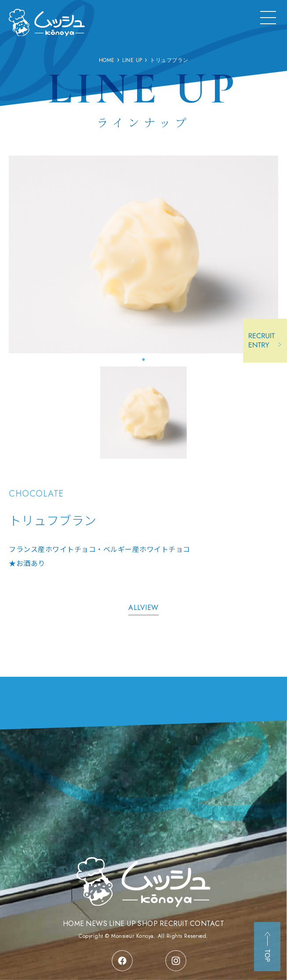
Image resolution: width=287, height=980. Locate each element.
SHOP (148, 924)
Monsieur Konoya (133, 936)
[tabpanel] (143, 254)
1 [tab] (144, 360)
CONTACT (207, 924)
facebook (122, 961)
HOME (74, 924)
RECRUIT (174, 924)
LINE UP (123, 924)
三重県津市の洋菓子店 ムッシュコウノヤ (47, 22)
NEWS (96, 924)
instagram (176, 961)
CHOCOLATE (36, 494)
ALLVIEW (143, 608)
